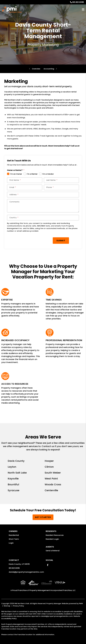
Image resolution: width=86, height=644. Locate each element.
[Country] (43, 218)
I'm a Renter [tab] (32, 174)
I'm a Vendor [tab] (48, 174)
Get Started (43, 517)
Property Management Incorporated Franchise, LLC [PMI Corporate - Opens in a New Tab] (53, 590)
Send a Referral (53, 551)
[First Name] (25, 180)
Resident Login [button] (52, 539)
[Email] (25, 187)
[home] (12, 9)
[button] (48, 565)
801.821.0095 (78, 2)
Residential (14, 535)
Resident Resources (55, 535)
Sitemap (7, 606)
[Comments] (43, 206)
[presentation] (24, 239)
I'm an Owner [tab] (16, 174)
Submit (61, 240)
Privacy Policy (18, 606)
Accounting (49, 69)
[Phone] (61, 187)
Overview (36, 69)
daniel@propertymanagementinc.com (26, 572)
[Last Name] (61, 180)
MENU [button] (83, 10)
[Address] (43, 195)
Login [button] (11, 543)
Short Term (14, 539)
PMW (81, 604)
